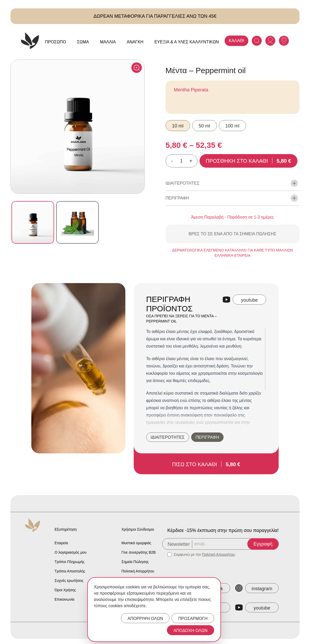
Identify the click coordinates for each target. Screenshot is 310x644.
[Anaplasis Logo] (30, 41)
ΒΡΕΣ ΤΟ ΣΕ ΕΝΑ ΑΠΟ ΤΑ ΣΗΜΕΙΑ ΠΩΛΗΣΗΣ (232, 234)
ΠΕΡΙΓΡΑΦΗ (207, 437)
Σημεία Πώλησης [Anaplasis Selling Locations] (135, 562)
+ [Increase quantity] (191, 161)
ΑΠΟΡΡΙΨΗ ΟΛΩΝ (145, 619)
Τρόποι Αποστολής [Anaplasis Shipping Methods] (70, 571)
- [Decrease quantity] (172, 161)
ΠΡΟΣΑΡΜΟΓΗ (193, 619)
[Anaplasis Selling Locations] (284, 41)
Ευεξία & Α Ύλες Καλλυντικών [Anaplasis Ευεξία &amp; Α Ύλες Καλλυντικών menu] (187, 42)
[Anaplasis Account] (270, 41)
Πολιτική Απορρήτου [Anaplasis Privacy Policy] (138, 571)
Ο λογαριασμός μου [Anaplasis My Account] (71, 552)
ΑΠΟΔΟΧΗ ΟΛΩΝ (190, 631)
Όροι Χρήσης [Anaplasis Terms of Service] (65, 590)
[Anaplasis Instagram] (257, 588)
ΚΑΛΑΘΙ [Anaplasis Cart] (236, 41)
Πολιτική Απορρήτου (218, 554)
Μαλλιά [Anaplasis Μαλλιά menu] (108, 42)
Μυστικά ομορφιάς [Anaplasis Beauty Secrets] (136, 543)
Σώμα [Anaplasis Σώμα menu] (83, 42)
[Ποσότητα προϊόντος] (182, 161)
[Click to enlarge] (137, 68)
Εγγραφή (263, 544)
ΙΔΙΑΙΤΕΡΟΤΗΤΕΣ (168, 437)
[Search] (257, 41)
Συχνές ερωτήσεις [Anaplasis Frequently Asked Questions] (69, 581)
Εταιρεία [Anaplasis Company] (61, 543)
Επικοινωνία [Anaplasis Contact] (65, 599)
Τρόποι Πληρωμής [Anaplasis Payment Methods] (70, 562)
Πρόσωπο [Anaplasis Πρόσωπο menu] (55, 42)
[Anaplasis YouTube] (257, 607)
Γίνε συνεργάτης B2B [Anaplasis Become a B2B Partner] (139, 552)
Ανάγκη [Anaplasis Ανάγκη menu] (135, 42)
